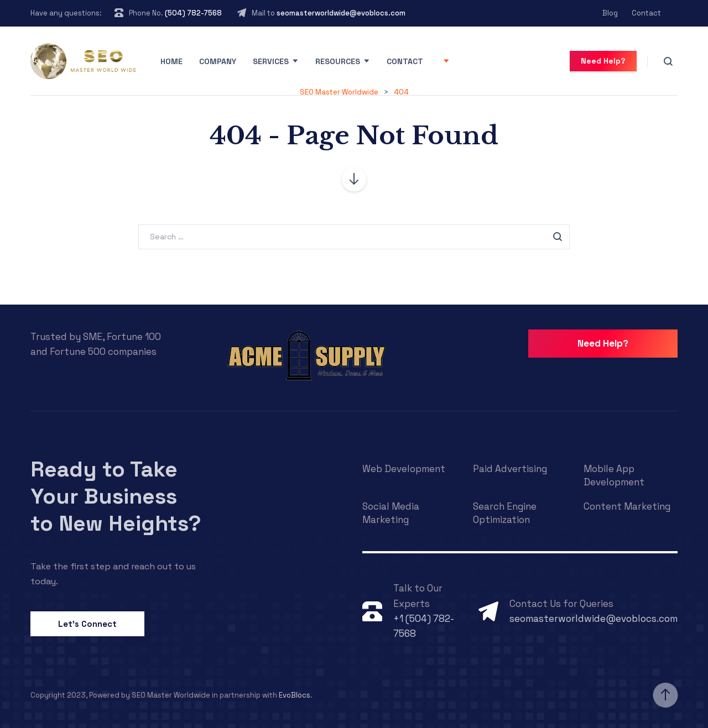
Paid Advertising (510, 469)
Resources (338, 61)
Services (271, 61)
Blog (610, 13)
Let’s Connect (87, 624)
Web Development (404, 469)
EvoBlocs (295, 695)
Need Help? (603, 61)
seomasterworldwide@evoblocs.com (341, 13)
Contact (646, 13)
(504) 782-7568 (193, 13)
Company (218, 61)
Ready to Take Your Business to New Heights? (116, 496)
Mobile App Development (614, 475)
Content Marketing (627, 506)
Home (171, 61)
